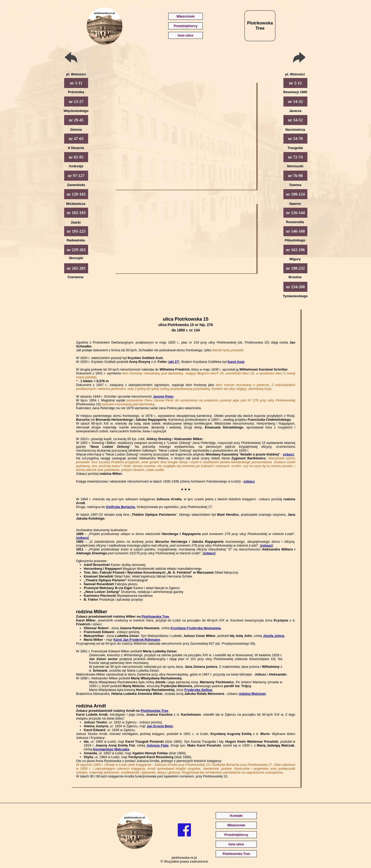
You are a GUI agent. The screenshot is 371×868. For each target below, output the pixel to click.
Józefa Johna (274, 636)
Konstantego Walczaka (111, 749)
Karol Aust (236, 362)
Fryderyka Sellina (198, 690)
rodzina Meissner (252, 694)
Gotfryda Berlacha (120, 507)
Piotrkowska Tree (155, 616)
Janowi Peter (163, 396)
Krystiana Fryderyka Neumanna (196, 628)
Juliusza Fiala (157, 745)
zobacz (288, 454)
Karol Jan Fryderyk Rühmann (137, 640)
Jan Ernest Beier (160, 726)
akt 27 (174, 362)
